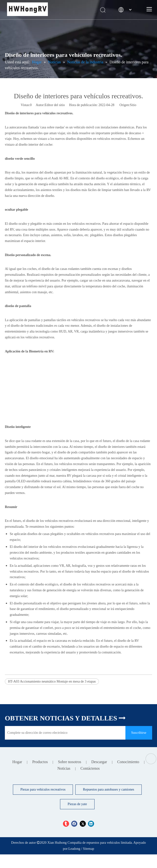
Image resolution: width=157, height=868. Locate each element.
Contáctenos (90, 768)
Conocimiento (128, 762)
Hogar (17, 762)
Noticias (64, 768)
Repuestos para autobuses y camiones (109, 789)
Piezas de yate (77, 804)
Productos (40, 762)
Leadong (74, 849)
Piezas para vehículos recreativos (43, 789)
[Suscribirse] (139, 733)
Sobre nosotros (70, 762)
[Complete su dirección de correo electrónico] (64, 733)
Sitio (133, 105)
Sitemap (88, 849)
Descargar (99, 762)
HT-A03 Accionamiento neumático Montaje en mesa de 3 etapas (52, 681)
